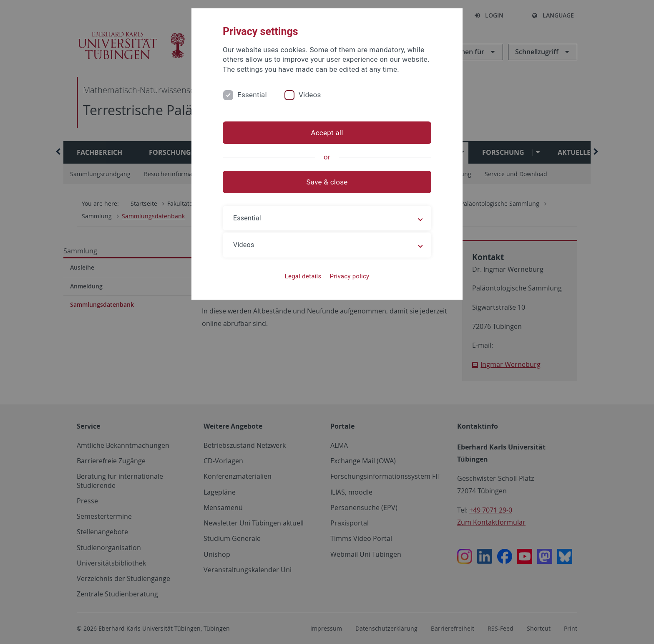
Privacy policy (349, 276)
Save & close (327, 182)
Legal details (303, 276)
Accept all (327, 133)
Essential (252, 95)
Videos (310, 95)
